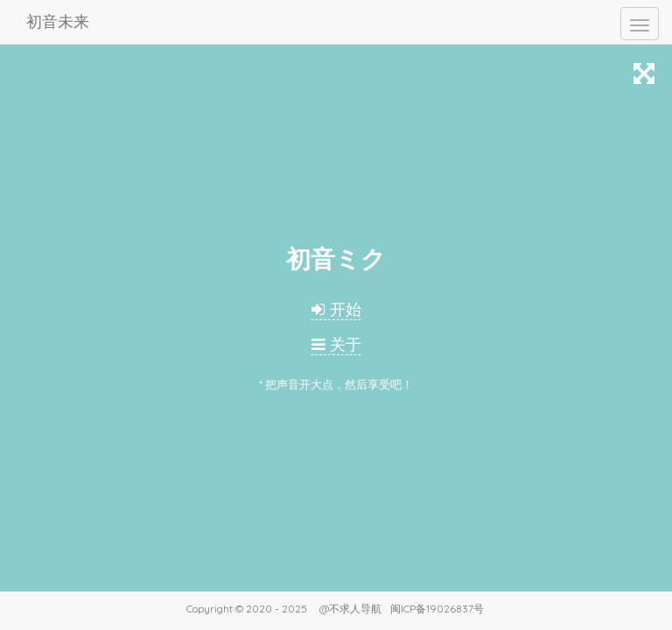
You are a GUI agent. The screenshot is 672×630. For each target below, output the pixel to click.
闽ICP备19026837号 (437, 609)
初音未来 (58, 21)
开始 (336, 309)
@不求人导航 (350, 609)
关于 (336, 344)
